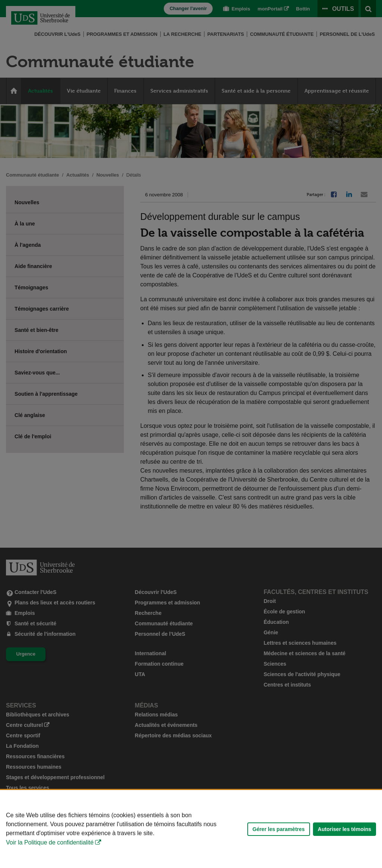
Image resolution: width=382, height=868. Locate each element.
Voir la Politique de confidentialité (50, 842)
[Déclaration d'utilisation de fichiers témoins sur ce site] (191, 829)
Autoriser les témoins (345, 829)
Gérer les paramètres (279, 829)
